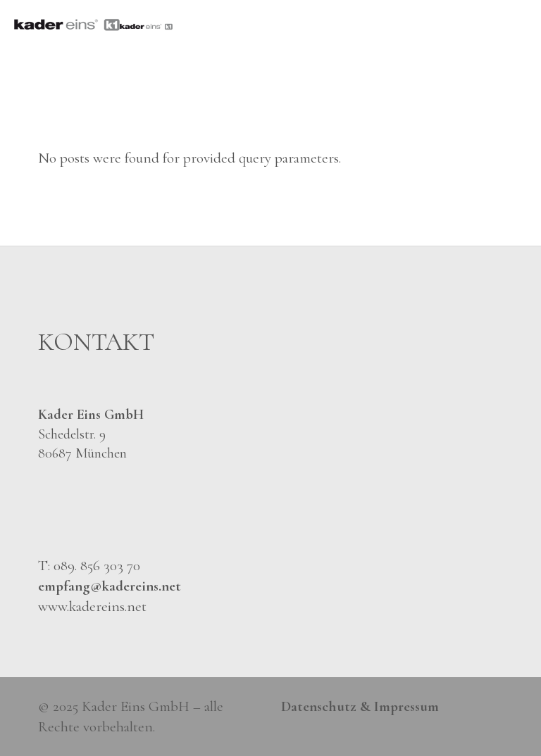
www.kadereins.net (92, 606)
